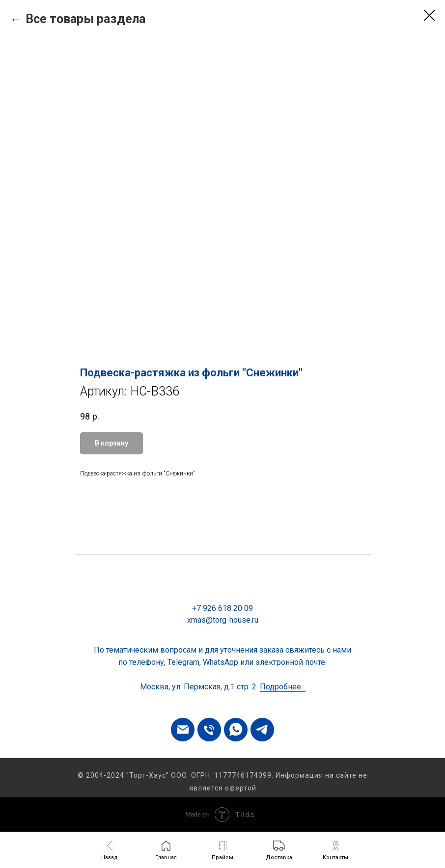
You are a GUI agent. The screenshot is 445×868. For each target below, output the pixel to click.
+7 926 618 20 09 (222, 608)
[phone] (209, 730)
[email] (183, 730)
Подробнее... (283, 687)
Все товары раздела (85, 19)
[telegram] (262, 730)
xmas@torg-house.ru (223, 620)
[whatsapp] (236, 730)
